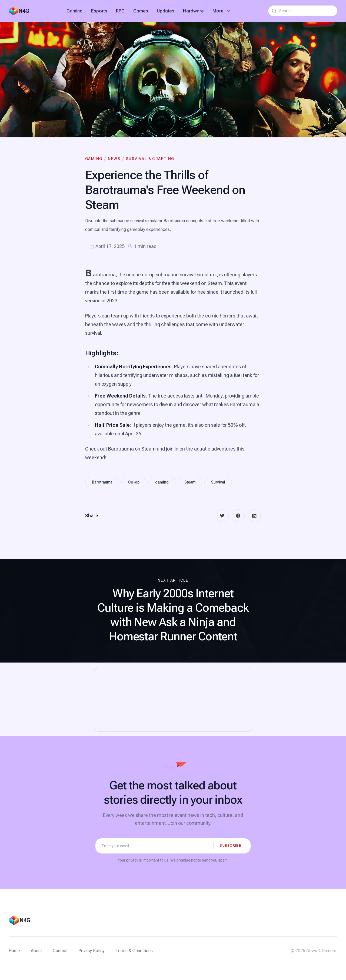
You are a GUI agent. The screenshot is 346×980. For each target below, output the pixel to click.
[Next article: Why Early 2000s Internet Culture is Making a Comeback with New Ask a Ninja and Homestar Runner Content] (173, 611)
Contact (60, 951)
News (114, 159)
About (36, 951)
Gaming (74, 11)
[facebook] (238, 516)
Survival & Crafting (150, 159)
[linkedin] (254, 516)
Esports (99, 11)
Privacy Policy (92, 951)
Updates (166, 11)
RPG (120, 11)
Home (14, 951)
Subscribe (230, 845)
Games (141, 11)
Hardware (193, 11)
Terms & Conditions (134, 951)
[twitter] (222, 516)
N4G (24, 11)
